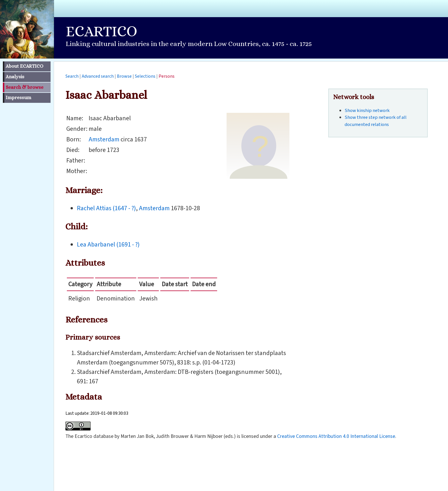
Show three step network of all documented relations (376, 121)
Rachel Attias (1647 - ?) (106, 208)
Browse (124, 76)
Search (72, 76)
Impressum (18, 98)
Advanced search (98, 76)
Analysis (15, 77)
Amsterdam (104, 139)
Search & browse (25, 87)
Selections (145, 76)
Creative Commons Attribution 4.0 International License (336, 436)
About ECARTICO (24, 66)
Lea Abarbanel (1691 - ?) (108, 245)
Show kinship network (367, 111)
